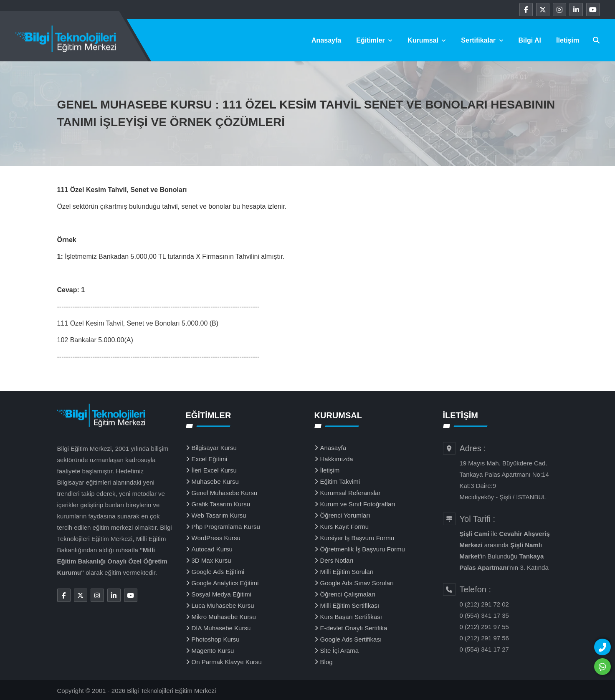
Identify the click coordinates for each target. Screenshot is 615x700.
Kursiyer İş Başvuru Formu (357, 538)
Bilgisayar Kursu (214, 448)
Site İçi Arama (340, 651)
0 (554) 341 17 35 (484, 615)
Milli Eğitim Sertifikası (350, 605)
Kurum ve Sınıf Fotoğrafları (358, 504)
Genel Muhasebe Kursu (225, 493)
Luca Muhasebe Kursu (223, 605)
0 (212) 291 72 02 (484, 604)
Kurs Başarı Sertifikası (351, 617)
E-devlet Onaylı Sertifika (354, 628)
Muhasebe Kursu (215, 481)
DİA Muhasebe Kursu (221, 628)
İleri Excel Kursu (214, 470)
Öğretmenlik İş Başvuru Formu (363, 549)
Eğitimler (374, 40)
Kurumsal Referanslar (351, 493)
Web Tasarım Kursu (219, 515)
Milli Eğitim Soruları (347, 572)
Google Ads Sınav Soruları (357, 583)
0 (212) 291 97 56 (484, 638)
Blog (326, 662)
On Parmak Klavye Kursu (227, 662)
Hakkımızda (337, 459)
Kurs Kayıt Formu (345, 527)
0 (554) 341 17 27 (484, 649)
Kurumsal (427, 40)
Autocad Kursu (212, 549)
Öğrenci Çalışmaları (348, 594)
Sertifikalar (482, 40)
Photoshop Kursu (216, 639)
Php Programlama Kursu (226, 527)
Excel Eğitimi (210, 459)
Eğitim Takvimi (340, 481)
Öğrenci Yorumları (345, 515)
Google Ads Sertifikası (351, 639)
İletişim (568, 40)
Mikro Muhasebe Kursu (224, 617)
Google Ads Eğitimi (218, 572)
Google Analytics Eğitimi (225, 583)
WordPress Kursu (216, 538)
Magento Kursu (213, 651)
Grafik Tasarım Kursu (221, 504)
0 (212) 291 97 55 (484, 627)
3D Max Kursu (211, 560)
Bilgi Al (530, 40)
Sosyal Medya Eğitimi (221, 594)
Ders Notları (337, 560)
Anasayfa (326, 40)
